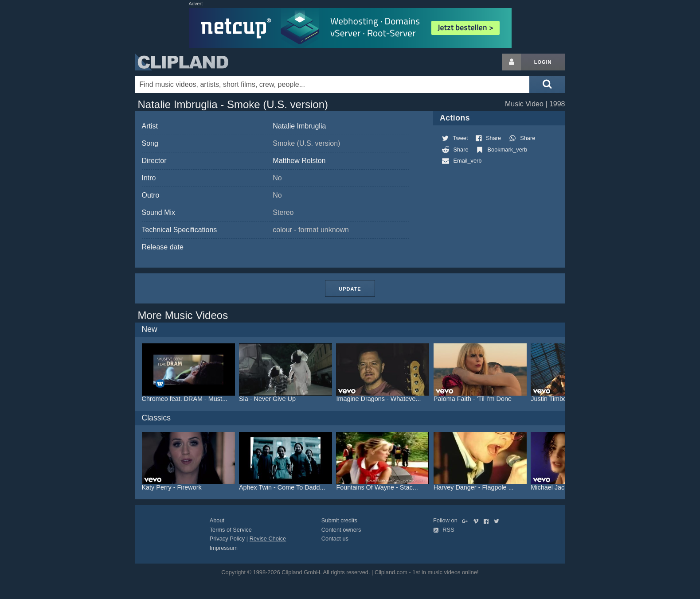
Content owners (341, 530)
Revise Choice (268, 539)
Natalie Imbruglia (299, 126)
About (217, 520)
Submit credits (339, 520)
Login (543, 62)
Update (350, 289)
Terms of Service (231, 530)
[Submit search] (547, 85)
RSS (444, 530)
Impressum (224, 548)
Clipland (182, 62)
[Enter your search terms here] (332, 85)
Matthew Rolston (299, 161)
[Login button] (512, 62)
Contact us (335, 539)
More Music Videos (183, 315)
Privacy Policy (227, 539)
